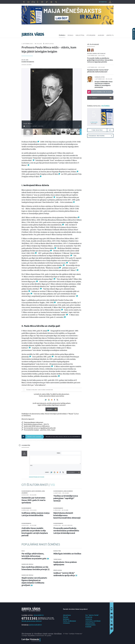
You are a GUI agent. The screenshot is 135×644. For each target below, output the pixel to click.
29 (48, 331)
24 (77, 296)
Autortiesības (90, 623)
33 (52, 366)
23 (31, 294)
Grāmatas (66, 623)
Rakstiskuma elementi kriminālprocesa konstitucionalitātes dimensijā (67, 515)
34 (59, 376)
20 (37, 281)
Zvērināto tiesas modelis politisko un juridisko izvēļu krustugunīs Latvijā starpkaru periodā (35, 532)
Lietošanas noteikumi (93, 621)
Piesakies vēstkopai (100, 136)
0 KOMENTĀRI (26, 445)
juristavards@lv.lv (36, 625)
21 (41, 289)
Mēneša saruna (58, 570)
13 (36, 253)
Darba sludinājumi (69, 621)
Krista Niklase (101, 53)
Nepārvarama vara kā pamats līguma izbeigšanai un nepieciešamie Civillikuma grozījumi (34, 581)
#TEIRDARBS (91, 35)
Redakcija (89, 617)
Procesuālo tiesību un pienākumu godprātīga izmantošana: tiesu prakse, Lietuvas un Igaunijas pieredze (100, 60)
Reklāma (66, 619)
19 (54, 279)
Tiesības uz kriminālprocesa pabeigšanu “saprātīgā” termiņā (66, 498)
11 (55, 248)
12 (51, 251)
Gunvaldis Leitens (100, 77)
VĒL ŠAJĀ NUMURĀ (93, 44)
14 (71, 255)
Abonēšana (67, 615)
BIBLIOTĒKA (80, 35)
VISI (53, 485)
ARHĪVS (109, 35)
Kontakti (88, 627)
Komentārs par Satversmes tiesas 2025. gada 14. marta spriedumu (33, 500)
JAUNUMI (101, 35)
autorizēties (103, 2)
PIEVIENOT (71, 472)
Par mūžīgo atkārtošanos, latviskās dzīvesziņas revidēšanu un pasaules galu (34, 556)
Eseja (23, 551)
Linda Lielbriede (68, 491)
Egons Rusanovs (28, 62)
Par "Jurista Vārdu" (92, 615)
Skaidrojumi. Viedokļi (27, 564)
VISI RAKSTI (100, 98)
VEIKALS (70, 35)
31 (30, 357)
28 (65, 317)
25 (55, 302)
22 (29, 291)
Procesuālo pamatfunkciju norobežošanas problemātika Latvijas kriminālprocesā (66, 531)
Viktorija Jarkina (92, 53)
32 (53, 357)
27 (67, 315)
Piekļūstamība (91, 625)
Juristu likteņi (49, 44)
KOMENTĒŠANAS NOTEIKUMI (37, 477)
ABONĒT (50, 409)
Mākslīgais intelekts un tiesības (67, 554)
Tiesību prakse (57, 559)
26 (62, 310)
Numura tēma (57, 551)
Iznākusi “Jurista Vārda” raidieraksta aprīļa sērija (64, 574)
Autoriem (89, 619)
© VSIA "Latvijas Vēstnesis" (73, 634)
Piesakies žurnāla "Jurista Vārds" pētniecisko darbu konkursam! (98, 71)
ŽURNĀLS (62, 35)
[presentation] (71, 467)
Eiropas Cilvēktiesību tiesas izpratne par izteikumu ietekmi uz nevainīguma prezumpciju (104, 84)
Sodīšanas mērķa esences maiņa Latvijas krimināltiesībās (36, 514)
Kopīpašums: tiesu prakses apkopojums (65, 563)
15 (67, 263)
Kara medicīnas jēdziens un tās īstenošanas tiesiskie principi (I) (36, 568)
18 (78, 270)
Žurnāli (66, 617)
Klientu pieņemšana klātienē (32, 621)
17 (60, 268)
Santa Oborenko (36, 491)
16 (64, 265)
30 (30, 348)
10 (63, 225)
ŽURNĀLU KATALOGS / (98, 106)
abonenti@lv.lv (39, 615)
